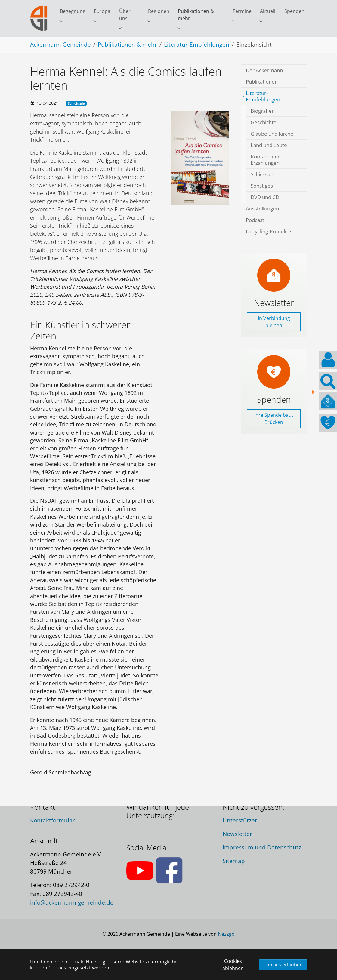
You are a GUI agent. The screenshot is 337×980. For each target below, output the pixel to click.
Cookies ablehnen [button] (233, 965)
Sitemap (234, 861)
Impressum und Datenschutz (262, 847)
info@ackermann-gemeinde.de (72, 902)
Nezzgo (226, 934)
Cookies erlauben (283, 965)
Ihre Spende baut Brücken (274, 435)
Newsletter (237, 834)
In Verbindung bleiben (274, 338)
